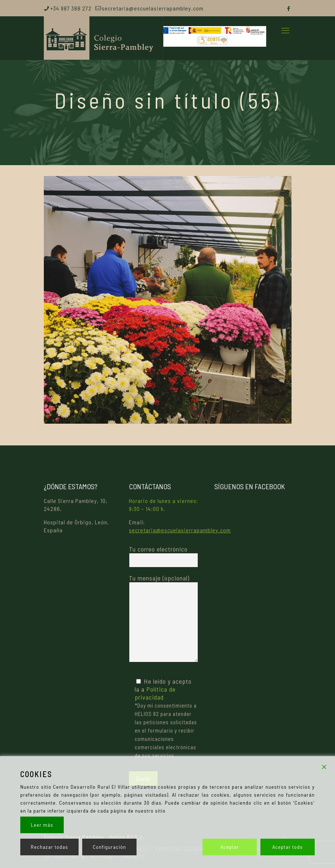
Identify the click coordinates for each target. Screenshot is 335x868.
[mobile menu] (285, 30)
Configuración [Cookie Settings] (109, 847)
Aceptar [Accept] (230, 847)
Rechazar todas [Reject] (49, 847)
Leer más (42, 825)
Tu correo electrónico (164, 556)
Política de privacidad (155, 693)
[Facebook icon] (289, 8)
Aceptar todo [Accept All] (288, 847)
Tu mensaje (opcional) (164, 618)
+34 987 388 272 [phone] (71, 8)
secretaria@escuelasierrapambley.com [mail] (153, 8)
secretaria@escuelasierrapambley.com (180, 530)
